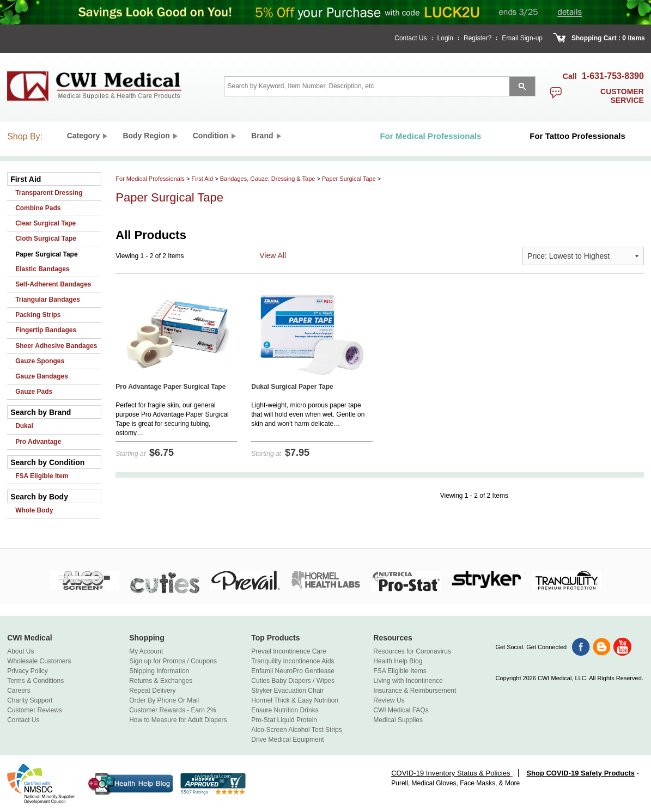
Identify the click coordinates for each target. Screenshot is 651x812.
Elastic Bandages (42, 269)
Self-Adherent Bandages (53, 284)
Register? (477, 38)
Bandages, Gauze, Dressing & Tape (268, 179)
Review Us (389, 700)
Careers (19, 691)
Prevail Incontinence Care (288, 651)
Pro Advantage (38, 442)
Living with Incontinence (408, 681)
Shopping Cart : (596, 38)
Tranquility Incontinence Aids (293, 661)
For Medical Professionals (150, 179)
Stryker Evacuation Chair (287, 691)
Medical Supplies (398, 720)
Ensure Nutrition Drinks (285, 710)
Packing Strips (38, 315)
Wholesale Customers (39, 661)
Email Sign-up (522, 38)
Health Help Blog (398, 661)
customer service (622, 96)
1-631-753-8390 (613, 76)
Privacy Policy (28, 671)
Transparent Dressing (49, 193)
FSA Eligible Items (400, 671)
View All (273, 255)
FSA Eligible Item (42, 476)
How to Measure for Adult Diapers (178, 720)
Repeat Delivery (152, 691)
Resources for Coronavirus (412, 651)
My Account (146, 651)
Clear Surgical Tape (45, 223)
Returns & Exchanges (161, 681)
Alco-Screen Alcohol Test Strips (297, 730)
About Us (20, 651)
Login (445, 38)
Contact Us (410, 38)
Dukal (24, 426)
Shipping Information (159, 671)
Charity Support (30, 700)
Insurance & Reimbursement (415, 691)
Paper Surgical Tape (47, 254)
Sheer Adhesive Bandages (56, 346)
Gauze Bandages (42, 376)
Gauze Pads (34, 392)
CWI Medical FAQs (401, 710)
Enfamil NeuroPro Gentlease (293, 671)
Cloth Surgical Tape (46, 239)
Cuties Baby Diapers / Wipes (293, 681)
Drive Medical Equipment (287, 740)
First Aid (202, 179)
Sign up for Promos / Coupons (173, 661)
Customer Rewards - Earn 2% (172, 710)
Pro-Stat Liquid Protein (284, 720)
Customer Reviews (35, 710)
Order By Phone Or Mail (164, 700)
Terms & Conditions (35, 681)
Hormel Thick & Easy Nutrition (295, 700)
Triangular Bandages (48, 300)
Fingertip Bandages (46, 330)
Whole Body (34, 510)
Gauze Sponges (40, 361)
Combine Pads (38, 208)
